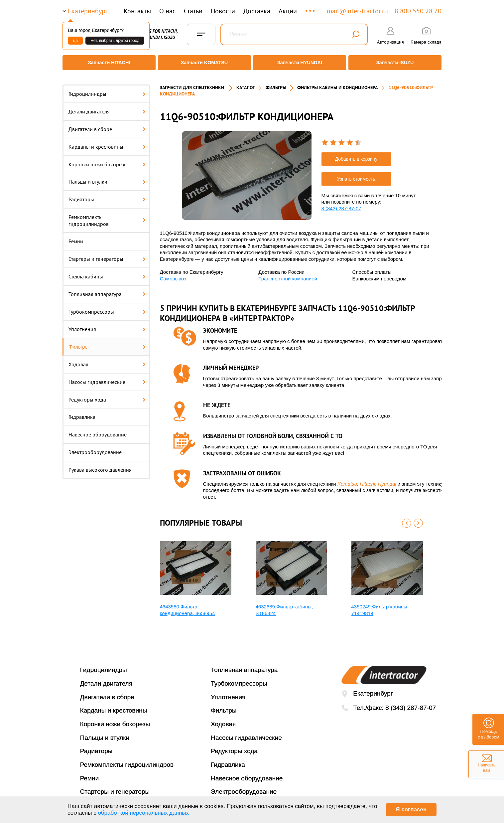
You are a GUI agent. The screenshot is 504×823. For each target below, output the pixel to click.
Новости (223, 11)
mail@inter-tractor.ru (357, 11)
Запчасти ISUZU (397, 63)
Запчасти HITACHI (107, 63)
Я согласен (411, 810)
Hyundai (387, 479)
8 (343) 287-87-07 (341, 204)
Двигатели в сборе (107, 125)
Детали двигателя (107, 107)
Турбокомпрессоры (107, 307)
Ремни (76, 237)
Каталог (246, 83)
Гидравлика (82, 412)
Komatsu (347, 479)
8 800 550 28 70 (418, 11)
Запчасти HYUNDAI (300, 63)
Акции (288, 11)
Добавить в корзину (356, 155)
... (311, 8)
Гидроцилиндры (107, 89)
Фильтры (107, 342)
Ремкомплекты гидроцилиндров (107, 216)
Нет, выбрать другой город (115, 41)
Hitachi (367, 479)
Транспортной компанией (288, 274)
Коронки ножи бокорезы (107, 160)
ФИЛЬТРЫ (276, 83)
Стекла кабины (107, 272)
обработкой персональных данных (143, 813)
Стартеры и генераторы (107, 254)
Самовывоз (173, 274)
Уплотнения (107, 325)
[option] (247, 171)
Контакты (137, 11)
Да (75, 41)
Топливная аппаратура (107, 290)
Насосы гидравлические (107, 378)
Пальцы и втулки (107, 177)
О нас (167, 11)
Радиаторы (107, 195)
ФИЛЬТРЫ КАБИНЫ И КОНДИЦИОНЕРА (337, 83)
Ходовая (107, 360)
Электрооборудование (95, 448)
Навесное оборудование (98, 430)
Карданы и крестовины (107, 142)
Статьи (193, 11)
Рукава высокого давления (100, 465)
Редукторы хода (107, 395)
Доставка (257, 11)
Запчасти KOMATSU (204, 63)
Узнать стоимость (356, 175)
